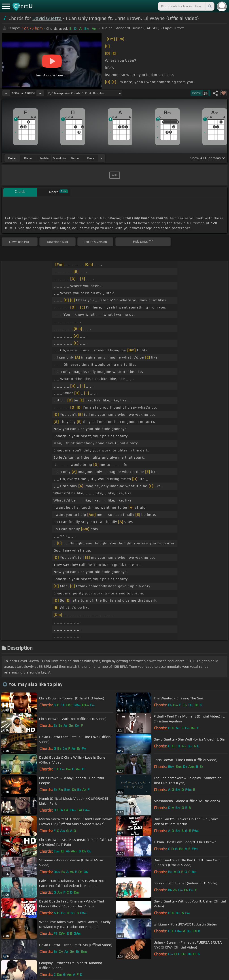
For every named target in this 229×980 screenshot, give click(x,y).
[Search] (210, 6)
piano (28, 158)
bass (91, 158)
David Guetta (47, 18)
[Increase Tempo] (40, 93)
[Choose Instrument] (101, 158)
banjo (75, 158)
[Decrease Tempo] (6, 93)
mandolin (59, 158)
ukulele (44, 158)
